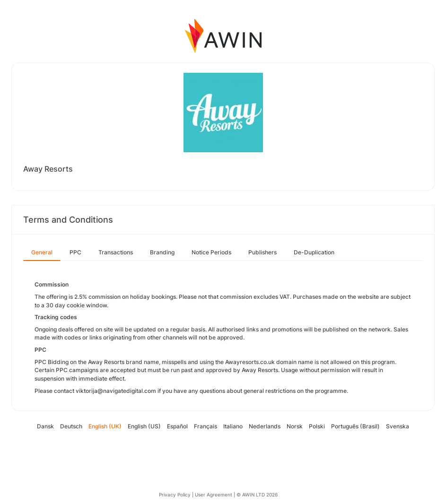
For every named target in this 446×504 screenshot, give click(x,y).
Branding (162, 252)
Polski (317, 426)
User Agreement (214, 495)
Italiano (233, 426)
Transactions (116, 252)
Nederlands (265, 426)
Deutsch (71, 426)
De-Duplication (314, 252)
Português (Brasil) (355, 426)
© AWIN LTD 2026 (257, 495)
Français (206, 426)
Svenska (398, 426)
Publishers (262, 252)
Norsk (295, 426)
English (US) (144, 426)
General (42, 252)
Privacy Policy (175, 495)
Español (177, 426)
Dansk (45, 426)
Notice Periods (211, 252)
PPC (75, 252)
